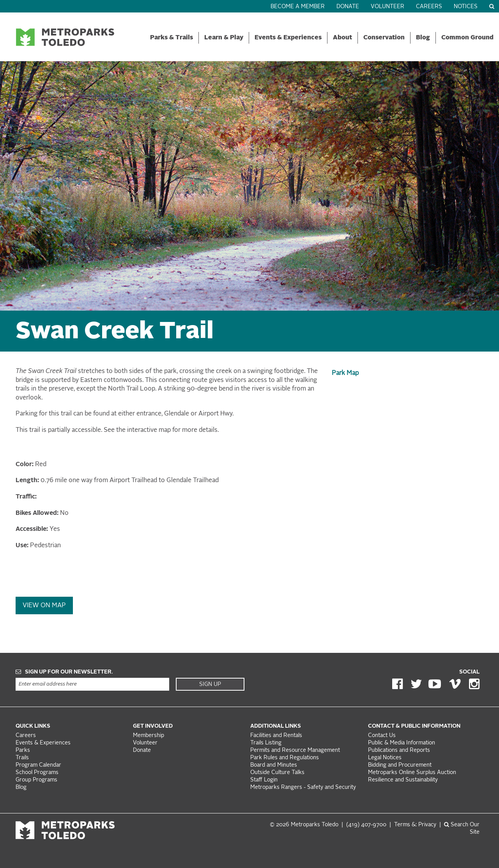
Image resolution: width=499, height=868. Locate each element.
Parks (23, 750)
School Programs (37, 773)
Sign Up (210, 684)
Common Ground (467, 38)
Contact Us (382, 736)
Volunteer (388, 7)
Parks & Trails (172, 38)
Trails (22, 758)
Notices (466, 7)
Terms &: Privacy (415, 825)
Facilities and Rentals (276, 736)
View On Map (44, 606)
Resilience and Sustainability (403, 780)
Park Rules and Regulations (285, 758)
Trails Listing (266, 743)
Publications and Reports (399, 750)
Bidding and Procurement (400, 765)
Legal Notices (385, 758)
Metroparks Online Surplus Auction (412, 773)
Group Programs (36, 780)
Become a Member (298, 7)
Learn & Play (224, 38)
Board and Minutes (274, 765)
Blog (423, 38)
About (342, 38)
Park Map (345, 373)
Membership (149, 736)
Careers (429, 7)
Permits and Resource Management (295, 750)
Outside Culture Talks (277, 773)
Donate (348, 7)
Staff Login (264, 780)
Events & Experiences (288, 38)
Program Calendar (38, 765)
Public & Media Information (402, 743)
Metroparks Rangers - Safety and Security (303, 788)
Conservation (384, 38)
